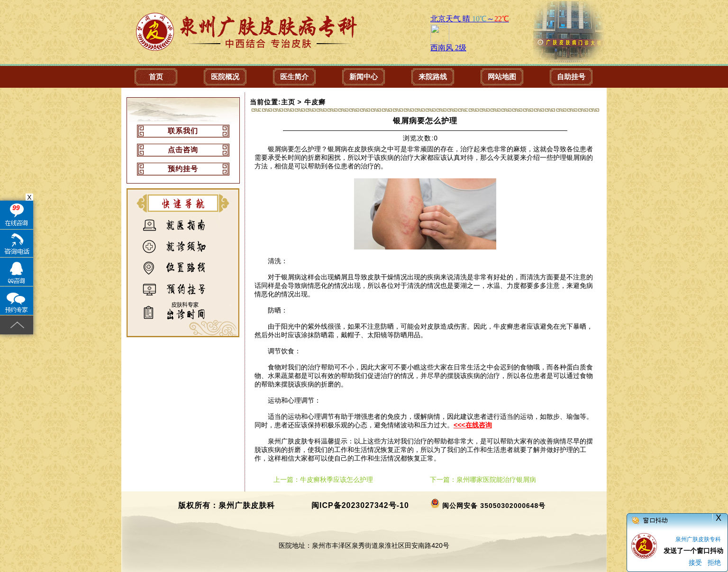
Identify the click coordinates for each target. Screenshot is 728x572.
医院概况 (225, 77)
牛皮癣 (315, 102)
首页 (156, 77)
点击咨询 (183, 150)
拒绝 (714, 563)
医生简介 (294, 77)
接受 (695, 563)
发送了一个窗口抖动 (693, 551)
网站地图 (502, 77)
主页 (288, 102)
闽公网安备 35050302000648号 (494, 506)
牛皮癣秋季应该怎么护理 (337, 480)
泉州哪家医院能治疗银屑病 (496, 480)
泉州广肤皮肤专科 (698, 539)
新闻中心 (364, 77)
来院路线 (433, 77)
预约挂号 (183, 169)
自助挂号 (571, 77)
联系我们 (183, 131)
